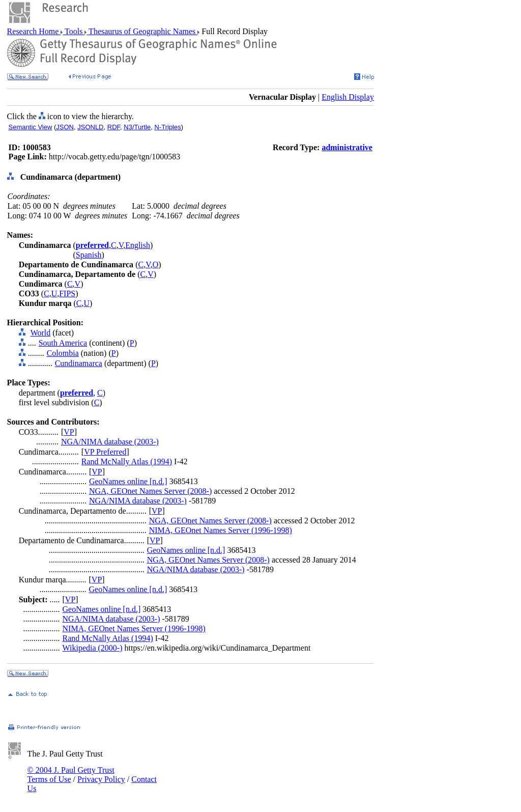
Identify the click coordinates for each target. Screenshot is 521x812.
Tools (74, 31)
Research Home (34, 31)
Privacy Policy (101, 779)
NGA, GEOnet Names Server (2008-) (150, 491)
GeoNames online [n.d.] (128, 481)
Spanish (89, 255)
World (41, 333)
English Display (348, 97)
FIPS (67, 293)
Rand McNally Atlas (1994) (127, 461)
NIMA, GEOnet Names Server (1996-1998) (221, 530)
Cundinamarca (79, 363)
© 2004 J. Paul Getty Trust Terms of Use (71, 775)
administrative (347, 147)
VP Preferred (105, 452)
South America (63, 343)
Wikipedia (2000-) (93, 648)
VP (69, 432)
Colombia (63, 353)
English (138, 245)
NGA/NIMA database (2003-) (110, 442)
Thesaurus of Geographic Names (142, 31)
